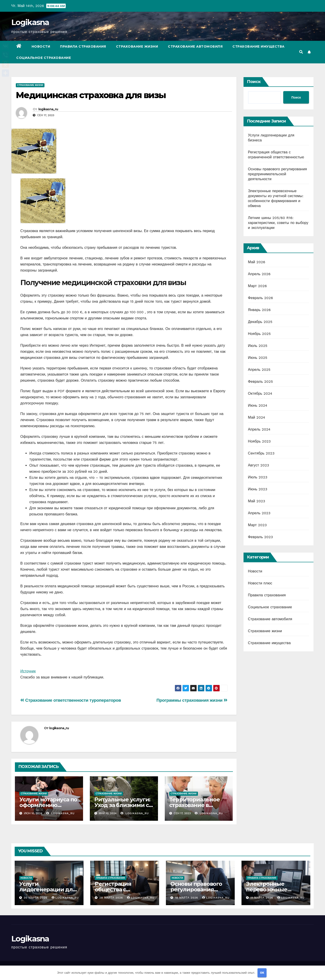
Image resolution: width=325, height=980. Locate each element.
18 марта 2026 (187, 898)
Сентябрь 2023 (261, 453)
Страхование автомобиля (195, 46)
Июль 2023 (258, 477)
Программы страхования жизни (192, 700)
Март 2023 (257, 525)
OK (262, 973)
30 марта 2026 (36, 898)
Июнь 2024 (258, 405)
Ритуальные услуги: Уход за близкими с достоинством (122, 805)
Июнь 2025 (258, 358)
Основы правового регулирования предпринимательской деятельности (277, 174)
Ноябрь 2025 (259, 334)
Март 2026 (258, 286)
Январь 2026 (259, 310)
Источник (28, 671)
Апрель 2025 (259, 370)
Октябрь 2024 (260, 393)
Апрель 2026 (259, 274)
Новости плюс (260, 583)
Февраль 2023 (261, 537)
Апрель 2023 (259, 513)
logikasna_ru (48, 109)
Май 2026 (257, 262)
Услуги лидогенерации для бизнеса (48, 889)
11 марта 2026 (262, 898)
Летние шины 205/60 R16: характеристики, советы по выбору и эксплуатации (278, 223)
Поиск (254, 82)
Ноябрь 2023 (259, 441)
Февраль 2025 (261, 382)
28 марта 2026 (112, 898)
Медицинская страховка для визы (91, 95)
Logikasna (30, 22)
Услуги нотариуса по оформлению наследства (48, 805)
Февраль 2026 (261, 298)
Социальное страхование (44, 58)
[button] (301, 52)
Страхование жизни (137, 46)
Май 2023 (257, 501)
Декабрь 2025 (260, 322)
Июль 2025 (258, 346)
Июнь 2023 (258, 489)
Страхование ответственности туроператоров (71, 700)
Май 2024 (257, 417)
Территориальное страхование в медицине (195, 805)
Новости (41, 46)
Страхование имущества (259, 46)
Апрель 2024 (259, 429)
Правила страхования (83, 46)
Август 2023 (259, 465)
